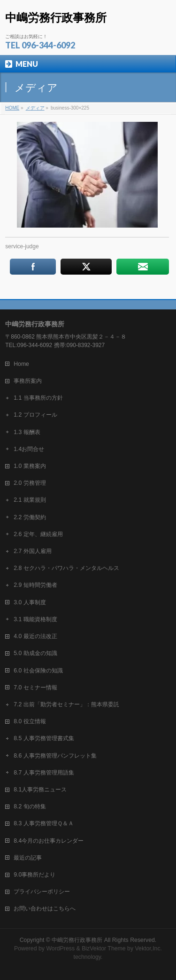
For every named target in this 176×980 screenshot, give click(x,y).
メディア (35, 108)
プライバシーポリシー (42, 892)
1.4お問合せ (29, 449)
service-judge (22, 246)
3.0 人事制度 (30, 602)
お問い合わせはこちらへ (45, 909)
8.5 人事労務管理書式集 (44, 738)
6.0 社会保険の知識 (38, 671)
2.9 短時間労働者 (35, 585)
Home (21, 364)
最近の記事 (28, 858)
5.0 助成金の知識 (35, 653)
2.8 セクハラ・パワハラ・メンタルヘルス (66, 568)
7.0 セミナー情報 (35, 688)
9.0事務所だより (34, 875)
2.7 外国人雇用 (32, 551)
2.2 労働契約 (30, 517)
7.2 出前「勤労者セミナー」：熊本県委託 (66, 704)
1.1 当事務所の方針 (38, 398)
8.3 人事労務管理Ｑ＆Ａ (43, 823)
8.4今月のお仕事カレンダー (49, 841)
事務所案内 (28, 381)
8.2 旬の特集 (30, 806)
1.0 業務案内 (30, 466)
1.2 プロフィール (35, 415)
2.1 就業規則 (30, 500)
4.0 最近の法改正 (35, 636)
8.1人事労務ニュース (40, 790)
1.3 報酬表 (27, 432)
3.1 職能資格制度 (35, 619)
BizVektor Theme (104, 948)
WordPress (60, 948)
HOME (12, 108)
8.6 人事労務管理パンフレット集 (55, 756)
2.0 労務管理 (30, 483)
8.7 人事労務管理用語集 (44, 773)
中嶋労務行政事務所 (56, 18)
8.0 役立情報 (30, 721)
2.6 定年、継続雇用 (38, 534)
